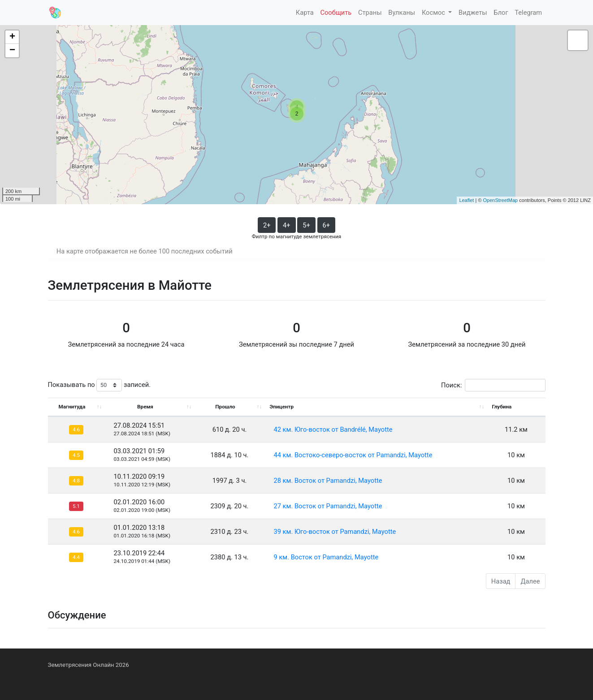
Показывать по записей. (100, 385)
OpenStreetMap (501, 200)
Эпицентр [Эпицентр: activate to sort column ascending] (282, 407)
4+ (287, 225)
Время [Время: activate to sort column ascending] (145, 407)
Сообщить (336, 13)
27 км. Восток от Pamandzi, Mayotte (328, 506)
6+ (327, 225)
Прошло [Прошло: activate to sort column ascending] (225, 407)
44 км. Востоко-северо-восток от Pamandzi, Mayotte (353, 455)
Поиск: (493, 385)
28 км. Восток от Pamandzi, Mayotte (328, 481)
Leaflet (466, 200)
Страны (370, 13)
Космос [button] (434, 13)
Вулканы (402, 13)
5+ (306, 225)
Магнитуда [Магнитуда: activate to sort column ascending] (72, 407)
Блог (501, 13)
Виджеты (473, 13)
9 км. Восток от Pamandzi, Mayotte (326, 557)
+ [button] (12, 37)
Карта (305, 13)
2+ (267, 225)
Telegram (528, 13)
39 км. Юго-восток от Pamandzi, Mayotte (335, 532)
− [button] (12, 51)
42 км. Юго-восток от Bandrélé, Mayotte (333, 429)
